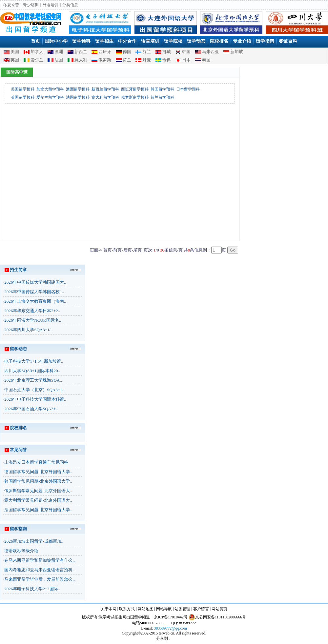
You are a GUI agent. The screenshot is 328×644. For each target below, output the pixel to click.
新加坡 (237, 52)
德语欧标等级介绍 (21, 551)
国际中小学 (56, 41)
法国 (59, 60)
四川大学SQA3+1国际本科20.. (32, 371)
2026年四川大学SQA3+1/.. (28, 330)
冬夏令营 (11, 5)
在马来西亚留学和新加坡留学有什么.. (40, 560)
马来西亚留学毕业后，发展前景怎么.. (40, 579)
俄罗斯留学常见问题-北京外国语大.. (38, 491)
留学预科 (81, 41)
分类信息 (70, 5)
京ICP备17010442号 (171, 617)
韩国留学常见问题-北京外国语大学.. (38, 481)
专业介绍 (242, 41)
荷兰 (127, 60)
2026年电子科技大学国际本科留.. (35, 399)
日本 (186, 60)
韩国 (186, 52)
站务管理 (182, 609)
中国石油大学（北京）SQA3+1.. (34, 390)
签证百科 (288, 41)
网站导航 (164, 609)
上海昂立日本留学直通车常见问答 (36, 462)
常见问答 (18, 450)
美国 (15, 52)
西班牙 (105, 52)
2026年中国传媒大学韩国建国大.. (35, 282)
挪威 (167, 52)
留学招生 (104, 41)
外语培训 (51, 5)
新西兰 (81, 52)
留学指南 (265, 41)
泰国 (206, 60)
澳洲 (59, 52)
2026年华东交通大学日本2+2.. (32, 311)
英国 (15, 60)
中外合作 (127, 41)
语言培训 (150, 41)
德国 (127, 52)
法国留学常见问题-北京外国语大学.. (38, 510)
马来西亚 (211, 52)
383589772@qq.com (170, 628)
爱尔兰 (37, 60)
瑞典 (167, 60)
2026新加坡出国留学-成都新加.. (34, 541)
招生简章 (18, 270)
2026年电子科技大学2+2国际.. (32, 589)
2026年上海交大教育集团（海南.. (35, 301)
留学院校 (173, 41)
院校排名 (219, 41)
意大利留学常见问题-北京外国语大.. (38, 500)
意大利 (81, 60)
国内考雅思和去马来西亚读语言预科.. (40, 570)
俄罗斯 (105, 60)
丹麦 (147, 60)
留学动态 (196, 41)
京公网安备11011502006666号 (217, 617)
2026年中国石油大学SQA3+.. (31, 409)
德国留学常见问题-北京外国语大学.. (38, 472)
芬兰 (147, 52)
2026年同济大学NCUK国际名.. (33, 320)
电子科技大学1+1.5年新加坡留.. (34, 361)
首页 (35, 41)
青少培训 (31, 5)
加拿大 (37, 52)
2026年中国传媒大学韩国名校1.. (34, 292)
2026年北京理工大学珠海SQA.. (33, 380)
